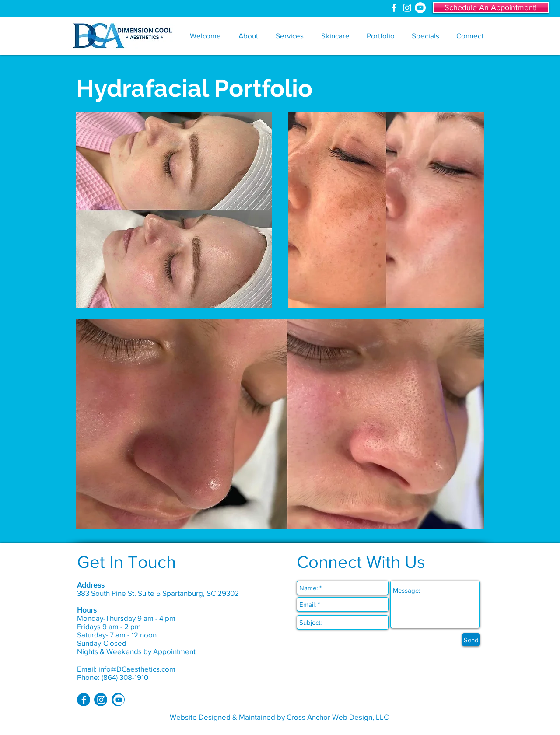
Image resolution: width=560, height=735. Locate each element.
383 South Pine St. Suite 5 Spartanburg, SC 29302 (158, 593)
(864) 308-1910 (125, 677)
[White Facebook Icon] (394, 8)
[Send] (471, 640)
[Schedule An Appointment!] (491, 8)
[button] (248, 36)
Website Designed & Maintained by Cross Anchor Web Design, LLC (279, 717)
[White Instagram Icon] (407, 8)
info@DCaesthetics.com (137, 669)
